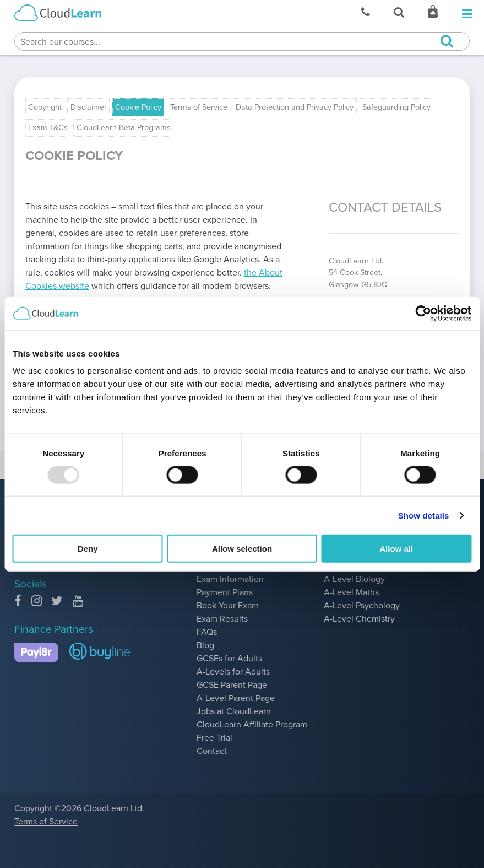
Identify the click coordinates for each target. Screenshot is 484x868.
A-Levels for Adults (233, 672)
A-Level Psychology (362, 605)
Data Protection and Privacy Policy (295, 107)
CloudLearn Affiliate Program (252, 724)
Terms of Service (199, 107)
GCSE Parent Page (232, 685)
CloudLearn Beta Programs (124, 127)
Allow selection (242, 549)
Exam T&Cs (48, 127)
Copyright (45, 107)
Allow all (396, 549)
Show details (424, 515)
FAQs (207, 632)
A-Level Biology (354, 579)
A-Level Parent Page (236, 698)
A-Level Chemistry (359, 619)
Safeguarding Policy (396, 107)
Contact (212, 751)
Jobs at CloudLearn (234, 711)
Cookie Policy (138, 107)
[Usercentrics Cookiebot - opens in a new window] (423, 313)
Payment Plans (225, 592)
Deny (88, 549)
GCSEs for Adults (229, 658)
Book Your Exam (228, 605)
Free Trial (214, 738)
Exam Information (230, 579)
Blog (205, 645)
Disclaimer (89, 107)
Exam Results (222, 619)
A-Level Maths (351, 592)
